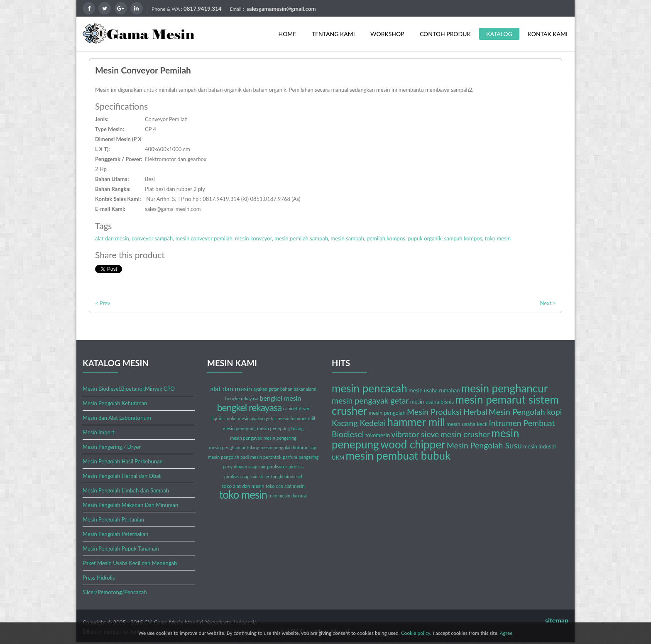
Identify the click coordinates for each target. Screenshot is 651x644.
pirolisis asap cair (241, 476)
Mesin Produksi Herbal (447, 412)
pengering (308, 457)
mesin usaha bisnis (432, 402)
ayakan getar (266, 389)
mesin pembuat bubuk (398, 455)
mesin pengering (280, 438)
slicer (264, 476)
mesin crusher (465, 434)
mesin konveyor (253, 238)
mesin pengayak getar (370, 400)
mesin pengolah (387, 413)
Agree (506, 633)
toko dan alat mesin (285, 486)
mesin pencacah (370, 388)
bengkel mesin (280, 398)
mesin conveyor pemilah (204, 238)
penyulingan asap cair (244, 466)
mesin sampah (347, 238)
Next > (548, 303)
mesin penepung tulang (280, 428)
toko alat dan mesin (243, 486)
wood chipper (413, 444)
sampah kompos (463, 238)
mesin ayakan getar (257, 418)
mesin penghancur (504, 388)
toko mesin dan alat (288, 496)
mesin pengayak (246, 438)
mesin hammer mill (296, 418)
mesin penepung (239, 428)
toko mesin (498, 238)
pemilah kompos (386, 238)
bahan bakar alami (298, 389)
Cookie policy (416, 633)
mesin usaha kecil (467, 424)
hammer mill (416, 422)
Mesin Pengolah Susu (484, 445)
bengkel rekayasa (250, 407)
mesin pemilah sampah (301, 238)
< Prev (103, 303)
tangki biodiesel (287, 476)
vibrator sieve (415, 434)
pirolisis (296, 466)
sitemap (557, 620)
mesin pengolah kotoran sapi (289, 447)
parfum (290, 457)
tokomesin (378, 435)
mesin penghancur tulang (234, 447)
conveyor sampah (152, 238)
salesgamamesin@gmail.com (281, 9)
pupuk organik (425, 238)
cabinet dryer (296, 408)
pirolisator (277, 466)
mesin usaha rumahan (434, 390)
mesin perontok (266, 457)
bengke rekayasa (242, 398)
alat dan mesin (112, 238)
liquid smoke (224, 418)
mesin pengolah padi (229, 457)
